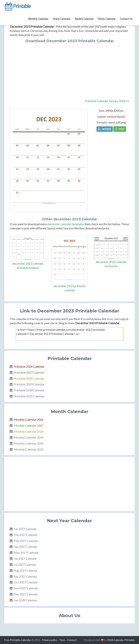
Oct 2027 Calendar (26, 582)
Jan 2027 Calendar (25, 529)
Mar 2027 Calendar (26, 541)
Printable (17, 6)
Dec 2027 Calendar (26, 594)
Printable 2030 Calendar (29, 390)
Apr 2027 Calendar (26, 547)
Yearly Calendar (62, 19)
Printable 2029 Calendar (29, 384)
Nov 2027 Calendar (26, 588)
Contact (72, 640)
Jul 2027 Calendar (25, 564)
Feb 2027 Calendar (26, 535)
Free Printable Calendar (18, 640)
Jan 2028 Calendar (25, 600)
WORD (105, 129)
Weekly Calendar (84, 19)
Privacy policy (50, 640)
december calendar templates (66, 224)
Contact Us (126, 19)
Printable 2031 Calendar (29, 396)
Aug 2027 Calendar (26, 570)
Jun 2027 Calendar (25, 558)
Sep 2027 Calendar (26, 576)
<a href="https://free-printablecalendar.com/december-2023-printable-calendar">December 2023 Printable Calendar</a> (69, 334)
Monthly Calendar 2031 (29, 449)
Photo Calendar (107, 19)
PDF (120, 129)
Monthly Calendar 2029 (29, 437)
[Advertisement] (69, 70)
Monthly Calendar (38, 19)
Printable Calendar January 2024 (105, 101)
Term (62, 640)
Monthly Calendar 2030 (29, 443)
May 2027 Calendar (26, 553)
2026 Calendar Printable (121, 640)
